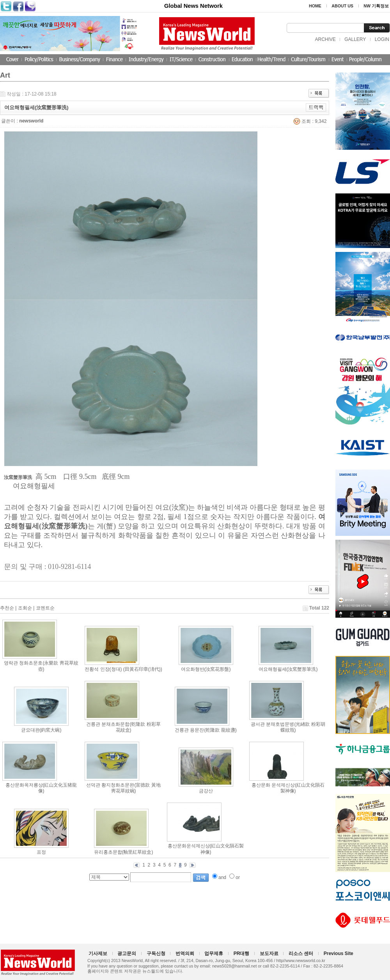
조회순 (25, 608)
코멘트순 (45, 608)
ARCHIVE (325, 39)
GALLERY (355, 39)
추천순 (7, 608)
